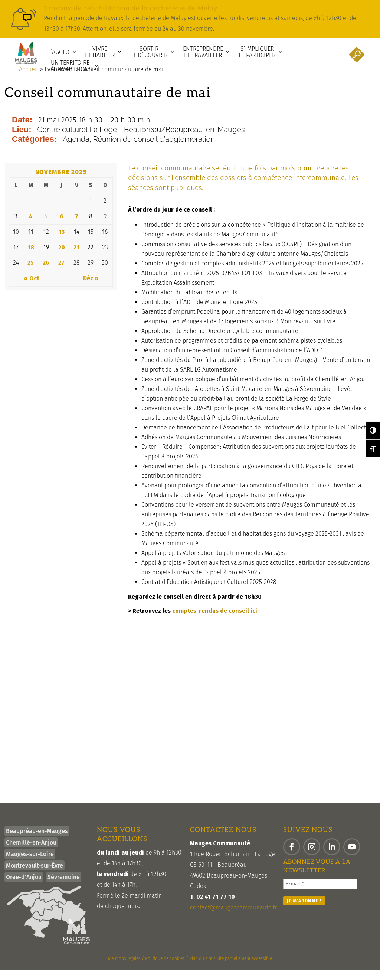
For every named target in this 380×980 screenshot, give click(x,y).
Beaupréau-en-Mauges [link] (37, 841)
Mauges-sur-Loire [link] (30, 864)
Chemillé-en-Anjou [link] (31, 853)
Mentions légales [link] (124, 969)
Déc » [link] (91, 289)
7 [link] (77, 227)
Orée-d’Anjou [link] (24, 887)
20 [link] (62, 258)
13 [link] (62, 242)
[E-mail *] (320, 894)
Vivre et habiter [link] (100, 52)
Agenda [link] (76, 150)
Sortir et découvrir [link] (149, 52)
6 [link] (62, 227)
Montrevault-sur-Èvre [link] (35, 876)
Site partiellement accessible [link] (244, 969)
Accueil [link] (29, 80)
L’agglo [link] (59, 52)
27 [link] (61, 273)
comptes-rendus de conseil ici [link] (215, 621)
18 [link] (31, 258)
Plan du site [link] (201, 969)
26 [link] (46, 273)
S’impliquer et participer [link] (257, 52)
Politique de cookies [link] (165, 969)
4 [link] (31, 227)
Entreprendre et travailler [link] (203, 52)
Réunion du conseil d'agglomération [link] (154, 150)
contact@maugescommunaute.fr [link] (233, 918)
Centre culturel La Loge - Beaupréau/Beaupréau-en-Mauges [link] (141, 140)
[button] (292, 857)
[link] (190, 19)
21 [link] (76, 258)
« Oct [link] (32, 289)
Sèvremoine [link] (64, 887)
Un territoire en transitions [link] (70, 66)
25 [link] (31, 273)
